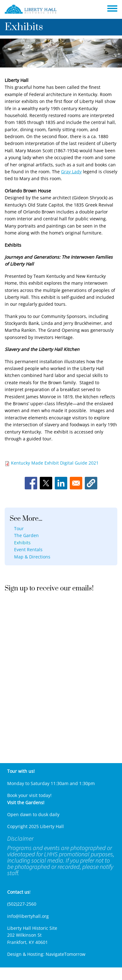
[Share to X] (46, 483)
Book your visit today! (29, 795)
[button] (91, 483)
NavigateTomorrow (66, 954)
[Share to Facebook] (31, 483)
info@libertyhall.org (28, 916)
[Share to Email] (76, 483)
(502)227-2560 (22, 904)
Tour (19, 528)
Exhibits (22, 543)
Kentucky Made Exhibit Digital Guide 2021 (55, 463)
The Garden (26, 535)
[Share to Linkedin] (61, 483)
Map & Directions (32, 557)
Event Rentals (28, 549)
